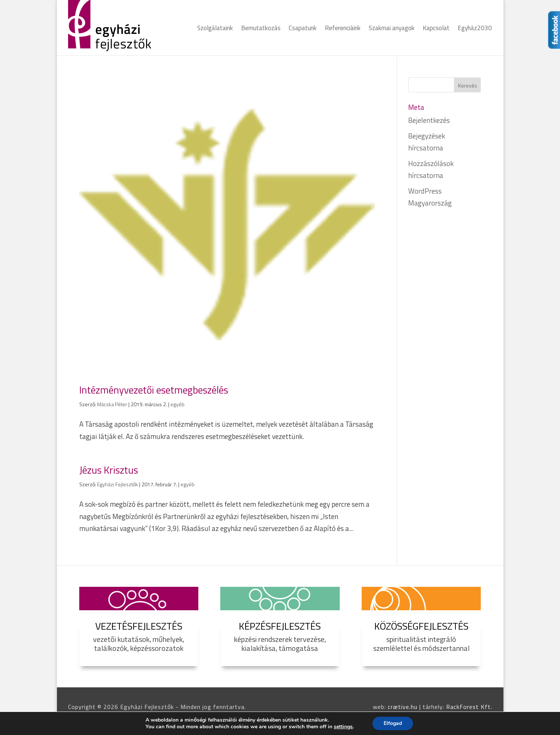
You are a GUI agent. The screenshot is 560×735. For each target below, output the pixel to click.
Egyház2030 (475, 29)
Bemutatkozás (261, 29)
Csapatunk (303, 29)
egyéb (177, 404)
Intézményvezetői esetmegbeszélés (154, 390)
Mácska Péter (112, 404)
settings (343, 727)
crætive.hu (403, 707)
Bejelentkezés (429, 120)
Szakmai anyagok (392, 29)
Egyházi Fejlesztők (118, 484)
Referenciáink (343, 29)
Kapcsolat (436, 29)
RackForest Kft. (469, 707)
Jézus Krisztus (109, 470)
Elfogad (393, 723)
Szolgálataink (215, 29)
